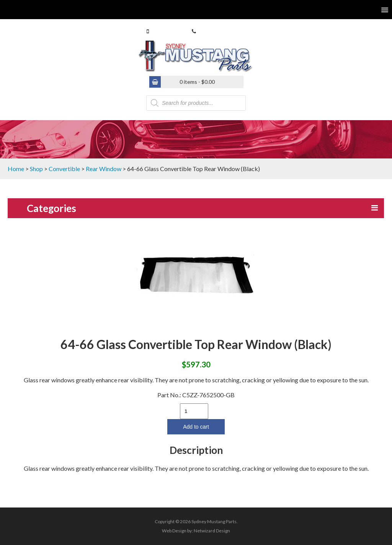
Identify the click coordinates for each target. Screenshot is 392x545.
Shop (36, 169)
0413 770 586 (167, 31)
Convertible (64, 169)
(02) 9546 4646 (215, 31)
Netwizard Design (212, 531)
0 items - (197, 82)
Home (16, 169)
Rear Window (104, 169)
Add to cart (196, 427)
